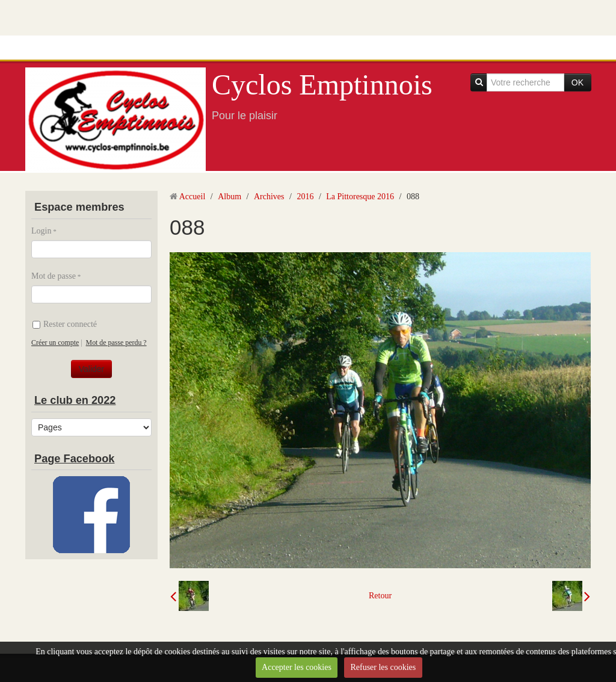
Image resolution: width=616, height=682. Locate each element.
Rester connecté (65, 324)
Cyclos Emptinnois (322, 85)
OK (577, 82)
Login (41, 231)
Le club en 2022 (75, 400)
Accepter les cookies (297, 667)
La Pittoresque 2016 (360, 197)
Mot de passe (54, 276)
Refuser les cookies (383, 667)
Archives (269, 197)
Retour (380, 596)
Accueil (192, 197)
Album (229, 197)
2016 (305, 197)
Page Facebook (74, 459)
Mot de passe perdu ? (116, 343)
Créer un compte (55, 343)
